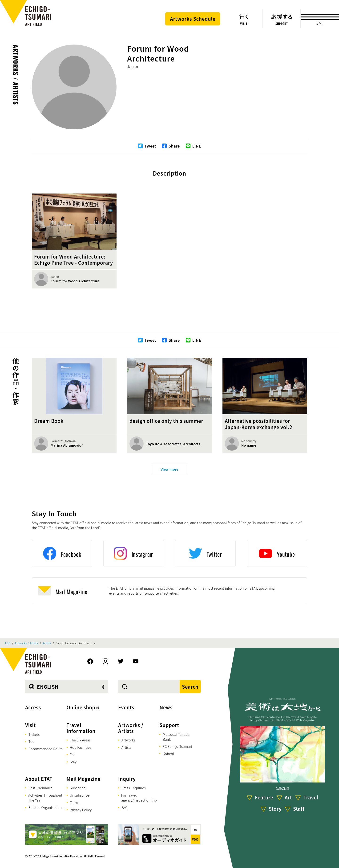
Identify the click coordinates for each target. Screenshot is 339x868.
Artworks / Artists (16, 75)
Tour (32, 741)
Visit (30, 725)
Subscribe (78, 788)
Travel (311, 797)
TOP (8, 643)
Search (190, 687)
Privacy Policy (81, 810)
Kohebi (168, 754)
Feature (264, 797)
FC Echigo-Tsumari (177, 746)
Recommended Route (46, 749)
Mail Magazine (84, 779)
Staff (299, 809)
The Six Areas (80, 740)
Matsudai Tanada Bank (176, 737)
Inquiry (127, 779)
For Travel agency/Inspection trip (139, 798)
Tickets (34, 734)
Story (275, 809)
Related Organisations (46, 807)
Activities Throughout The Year (45, 798)
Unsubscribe (80, 795)
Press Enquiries (134, 788)
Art (288, 797)
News (166, 707)
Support (169, 725)
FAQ (125, 807)
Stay (73, 762)
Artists (47, 643)
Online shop (81, 707)
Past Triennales (40, 788)
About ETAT (39, 779)
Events (126, 707)
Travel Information (81, 728)
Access (33, 707)
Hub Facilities (81, 747)
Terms (75, 802)
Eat (73, 755)
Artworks (129, 740)
